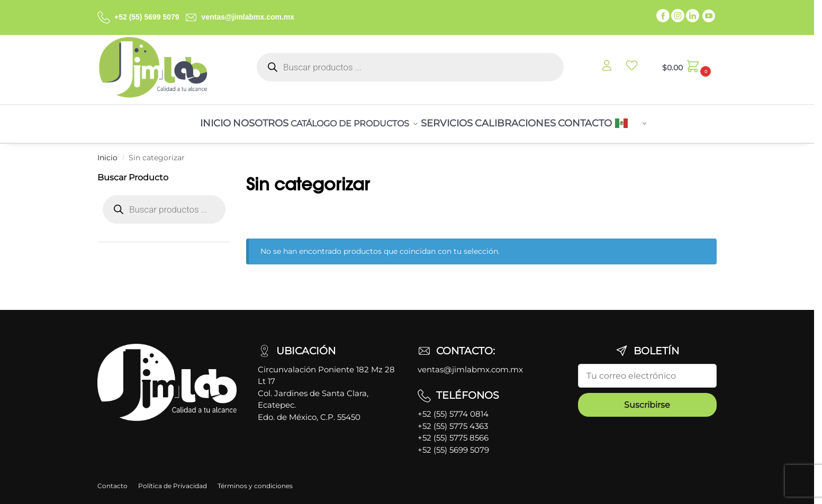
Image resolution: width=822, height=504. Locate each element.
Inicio (107, 151)
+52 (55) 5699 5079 (147, 17)
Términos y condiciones (255, 479)
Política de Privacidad (173, 479)
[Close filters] (234, 171)
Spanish (659, 121)
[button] (685, 67)
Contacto (112, 479)
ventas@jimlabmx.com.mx (248, 17)
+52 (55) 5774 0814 (453, 407)
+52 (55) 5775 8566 (453, 431)
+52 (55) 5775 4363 (453, 420)
